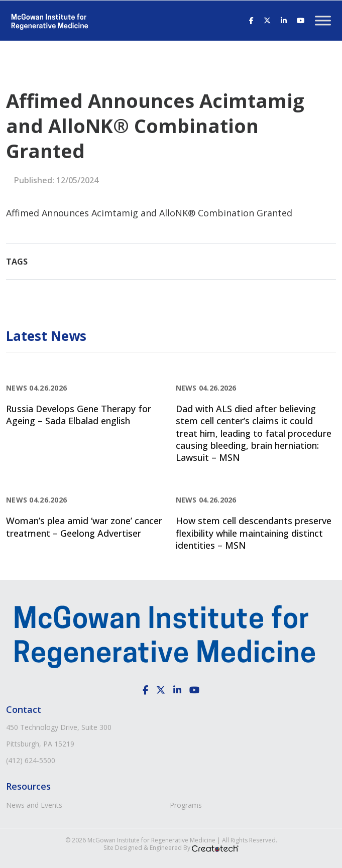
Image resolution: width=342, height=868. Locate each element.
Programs (186, 805)
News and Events (34, 805)
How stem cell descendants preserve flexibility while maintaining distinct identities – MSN (254, 533)
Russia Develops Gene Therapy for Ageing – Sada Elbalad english (79, 415)
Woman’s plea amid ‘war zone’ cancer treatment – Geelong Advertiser (84, 527)
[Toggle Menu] (323, 20)
